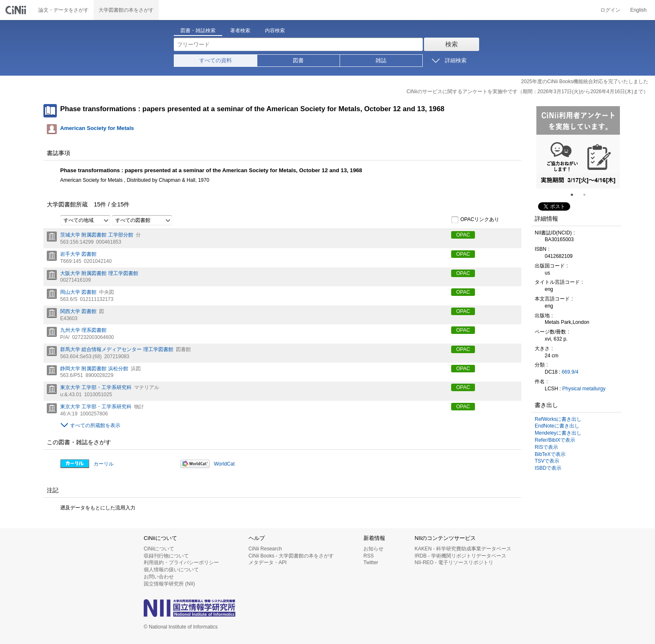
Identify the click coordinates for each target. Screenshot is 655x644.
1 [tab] (575, 195)
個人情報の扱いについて (171, 570)
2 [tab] (588, 195)
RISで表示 (546, 447)
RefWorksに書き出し (558, 419)
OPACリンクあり (475, 220)
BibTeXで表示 (550, 454)
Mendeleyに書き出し (558, 433)
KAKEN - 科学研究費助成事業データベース (463, 549)
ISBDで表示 (548, 468)
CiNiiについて (159, 549)
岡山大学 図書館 (78, 292)
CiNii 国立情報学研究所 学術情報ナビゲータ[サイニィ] (17, 10)
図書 (298, 60)
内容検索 (275, 31)
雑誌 (381, 60)
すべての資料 (216, 60)
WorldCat (224, 464)
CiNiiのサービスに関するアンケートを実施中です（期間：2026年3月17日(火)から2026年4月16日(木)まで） (527, 92)
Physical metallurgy (584, 389)
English (638, 10)
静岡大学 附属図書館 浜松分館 (94, 369)
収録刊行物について (166, 556)
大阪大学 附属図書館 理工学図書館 (99, 273)
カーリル (104, 464)
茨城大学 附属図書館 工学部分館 (97, 235)
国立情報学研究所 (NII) (169, 584)
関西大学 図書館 (78, 311)
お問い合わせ (159, 577)
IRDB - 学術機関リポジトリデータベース (461, 556)
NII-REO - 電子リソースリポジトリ (454, 563)
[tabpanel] (578, 148)
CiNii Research (265, 549)
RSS (369, 556)
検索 (452, 44)
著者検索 (240, 31)
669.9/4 (570, 372)
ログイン (610, 10)
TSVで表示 (547, 461)
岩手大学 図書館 (78, 254)
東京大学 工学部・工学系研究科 (96, 387)
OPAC (463, 235)
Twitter (371, 563)
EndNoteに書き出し (557, 426)
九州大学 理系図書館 (83, 330)
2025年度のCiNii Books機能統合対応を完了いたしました (585, 81)
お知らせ (373, 549)
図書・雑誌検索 (198, 31)
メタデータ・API (268, 563)
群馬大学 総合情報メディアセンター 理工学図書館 (117, 349)
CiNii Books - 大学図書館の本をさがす (291, 556)
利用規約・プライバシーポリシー (181, 563)
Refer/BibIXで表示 (555, 440)
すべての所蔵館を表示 (95, 425)
